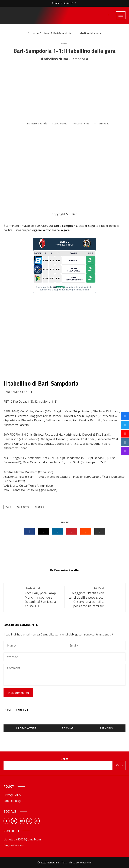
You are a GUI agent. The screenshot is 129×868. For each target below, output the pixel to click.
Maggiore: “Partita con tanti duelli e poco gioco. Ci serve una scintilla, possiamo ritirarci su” (86, 597)
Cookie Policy (12, 801)
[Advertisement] (64, 92)
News (64, 44)
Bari (9, 507)
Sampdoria (24, 507)
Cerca (64, 759)
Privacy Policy (12, 795)
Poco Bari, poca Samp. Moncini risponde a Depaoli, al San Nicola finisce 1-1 (43, 597)
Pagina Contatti (14, 845)
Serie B (40, 507)
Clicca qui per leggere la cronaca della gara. (42, 230)
